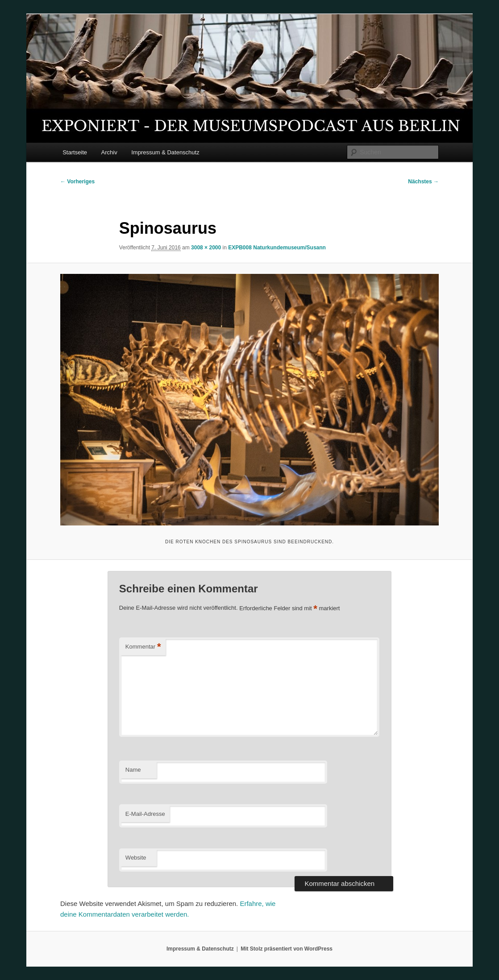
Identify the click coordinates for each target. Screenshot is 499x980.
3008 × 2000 (206, 248)
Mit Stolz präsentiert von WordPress (287, 949)
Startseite (75, 152)
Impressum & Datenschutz (165, 152)
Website (136, 858)
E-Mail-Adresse (145, 814)
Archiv (109, 152)
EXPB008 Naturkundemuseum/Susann (277, 248)
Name (133, 770)
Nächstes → (423, 182)
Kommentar (143, 647)
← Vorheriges (77, 182)
